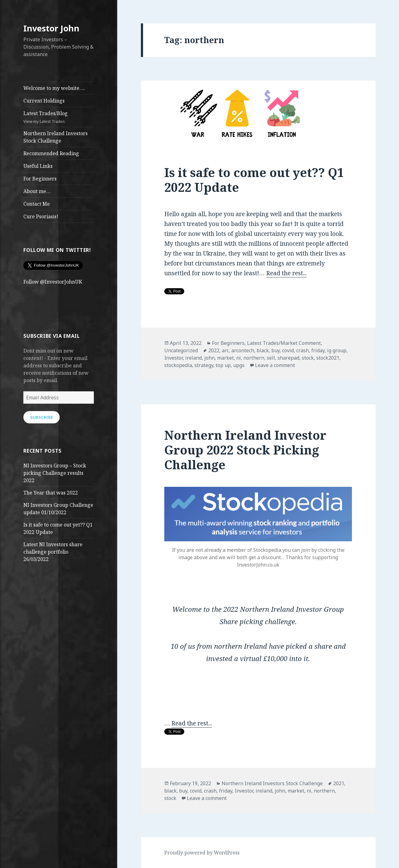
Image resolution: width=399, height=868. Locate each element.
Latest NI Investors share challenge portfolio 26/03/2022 (53, 552)
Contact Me (37, 204)
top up (223, 365)
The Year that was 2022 (51, 493)
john (209, 358)
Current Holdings (44, 101)
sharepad (288, 358)
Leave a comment (275, 365)
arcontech (243, 350)
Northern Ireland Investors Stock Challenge (56, 137)
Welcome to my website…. (54, 88)
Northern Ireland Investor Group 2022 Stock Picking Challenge (245, 450)
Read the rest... (286, 273)
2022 (214, 350)
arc (225, 350)
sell (271, 358)
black (263, 350)
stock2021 (328, 358)
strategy (204, 365)
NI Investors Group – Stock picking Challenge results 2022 (55, 473)
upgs (239, 365)
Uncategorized (181, 350)
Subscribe (42, 417)
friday (318, 350)
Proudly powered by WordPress (202, 853)
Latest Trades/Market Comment (284, 343)
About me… (37, 191)
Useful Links (38, 166)
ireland (194, 358)
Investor (174, 358)
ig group (337, 350)
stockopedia (178, 365)
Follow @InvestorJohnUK (53, 282)
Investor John (51, 28)
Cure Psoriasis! (41, 216)
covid (288, 350)
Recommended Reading (51, 153)
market (225, 358)
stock (308, 358)
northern (254, 358)
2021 (339, 783)
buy (275, 350)
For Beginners (40, 179)
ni (239, 358)
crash (303, 350)
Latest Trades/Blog (59, 117)
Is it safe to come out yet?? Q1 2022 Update (254, 180)
